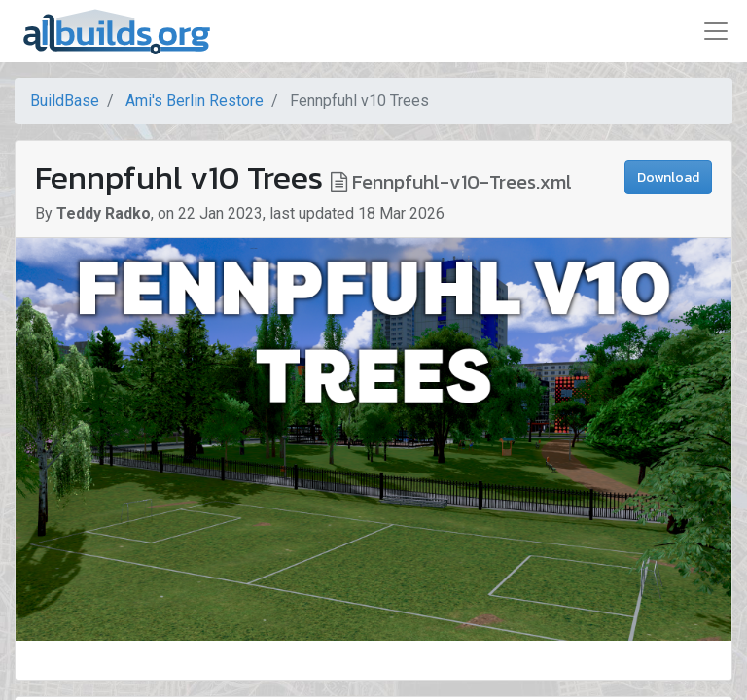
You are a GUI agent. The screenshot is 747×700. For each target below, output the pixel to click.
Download (668, 177)
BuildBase (65, 101)
